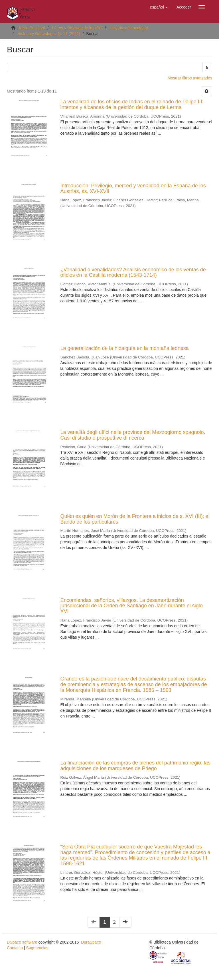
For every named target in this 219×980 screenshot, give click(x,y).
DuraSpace (91, 942)
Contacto (15, 948)
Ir (207, 67)
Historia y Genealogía (129, 28)
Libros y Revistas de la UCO (77, 28)
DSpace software (22, 942)
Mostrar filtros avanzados (190, 78)
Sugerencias (37, 948)
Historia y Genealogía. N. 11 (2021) (49, 34)
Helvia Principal (31, 28)
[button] (159, 7)
